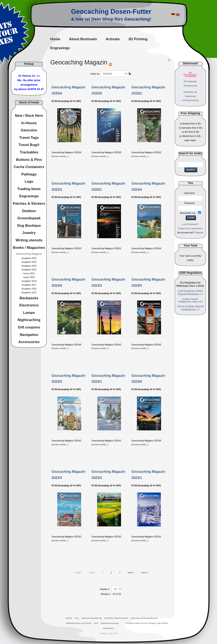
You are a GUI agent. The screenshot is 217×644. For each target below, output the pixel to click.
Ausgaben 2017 (29, 285)
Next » (131, 572)
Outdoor (29, 211)
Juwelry (29, 233)
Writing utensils (29, 240)
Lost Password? (190, 224)
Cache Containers (29, 167)
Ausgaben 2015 (29, 293)
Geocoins (29, 130)
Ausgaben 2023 (29, 266)
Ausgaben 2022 (29, 270)
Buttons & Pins (29, 160)
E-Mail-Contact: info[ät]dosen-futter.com (190, 300)
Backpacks (29, 298)
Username (189, 193)
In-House (29, 123)
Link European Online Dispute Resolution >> (190, 293)
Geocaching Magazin (29, 254)
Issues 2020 (29, 277)
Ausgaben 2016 (29, 289)
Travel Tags (29, 138)
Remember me (188, 213)
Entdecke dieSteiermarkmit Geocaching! (190, 96)
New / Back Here (29, 116)
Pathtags (29, 174)
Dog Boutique (29, 226)
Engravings (29, 196)
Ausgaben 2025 (29, 258)
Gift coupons (29, 327)
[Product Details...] (60, 156)
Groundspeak (29, 218)
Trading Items (29, 189)
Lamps (29, 313)
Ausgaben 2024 (29, 262)
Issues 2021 (29, 273)
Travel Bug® (29, 145)
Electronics (29, 305)
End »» (145, 572)
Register (199, 232)
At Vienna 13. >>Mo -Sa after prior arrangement (29, 80)
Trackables (29, 152)
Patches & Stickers (29, 204)
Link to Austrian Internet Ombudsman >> (190, 308)
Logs (29, 182)
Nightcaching (29, 320)
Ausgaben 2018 (29, 281)
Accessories (29, 342)
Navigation (29, 335)
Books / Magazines (29, 248)
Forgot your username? (190, 228)
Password (189, 203)
